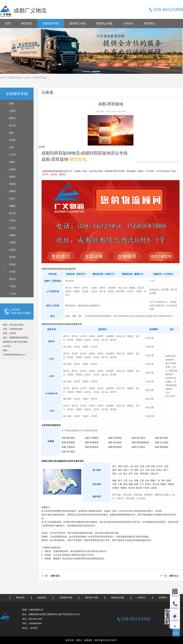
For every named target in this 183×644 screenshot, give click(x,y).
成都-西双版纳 (40, 78)
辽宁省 (12, 155)
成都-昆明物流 (92, 447)
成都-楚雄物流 (68, 442)
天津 (147, 470)
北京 (142, 470)
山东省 (12, 228)
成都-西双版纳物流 (140, 442)
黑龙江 (12, 199)
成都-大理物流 (92, 438)
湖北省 (12, 279)
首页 (8, 23)
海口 (114, 466)
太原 (153, 470)
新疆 (11, 133)
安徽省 (12, 235)
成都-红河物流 (138, 447)
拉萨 (125, 470)
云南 (147, 480)
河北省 (12, 272)
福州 (120, 466)
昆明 (114, 470)
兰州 (120, 474)
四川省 (12, 125)
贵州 (163, 480)
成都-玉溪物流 (68, 447)
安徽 (136, 480)
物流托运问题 (104, 23)
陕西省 (12, 118)
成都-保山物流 (68, 452)
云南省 (27, 78)
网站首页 (20, 598)
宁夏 (11, 147)
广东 (158, 480)
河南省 (12, 184)
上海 (131, 466)
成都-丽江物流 (162, 438)
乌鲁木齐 (154, 474)
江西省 (12, 242)
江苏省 (12, 221)
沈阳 (166, 466)
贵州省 (12, 257)
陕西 (169, 480)
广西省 (12, 286)
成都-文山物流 (162, 442)
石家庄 (159, 470)
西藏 (11, 103)
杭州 (126, 466)
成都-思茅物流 (115, 438)
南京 (137, 466)
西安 (114, 474)
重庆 (120, 470)
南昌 (153, 466)
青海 (125, 484)
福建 (114, 480)
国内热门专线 (77, 23)
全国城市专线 (51, 23)
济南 (142, 466)
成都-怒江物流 (138, 438)
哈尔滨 (160, 466)
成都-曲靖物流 (162, 447)
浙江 (120, 480)
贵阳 (136, 470)
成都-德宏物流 (115, 447)
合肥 (148, 466)
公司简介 (128, 23)
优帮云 (79, 640)
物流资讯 (27, 23)
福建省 (12, 206)
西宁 (131, 474)
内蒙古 (12, 162)
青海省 (12, 140)
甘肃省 (12, 264)
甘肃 (114, 484)
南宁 (166, 470)
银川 (125, 474)
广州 (131, 470)
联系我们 (150, 23)
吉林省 (12, 169)
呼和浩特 (144, 474)
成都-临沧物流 (115, 442)
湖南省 (12, 191)
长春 (136, 474)
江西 (142, 480)
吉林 (136, 484)
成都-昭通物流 (92, 442)
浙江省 (12, 213)
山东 (131, 480)
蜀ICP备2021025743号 (106, 640)
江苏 (125, 480)
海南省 (12, 177)
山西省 (12, 111)
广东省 (12, 294)
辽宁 (142, 484)
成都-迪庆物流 (68, 438)
